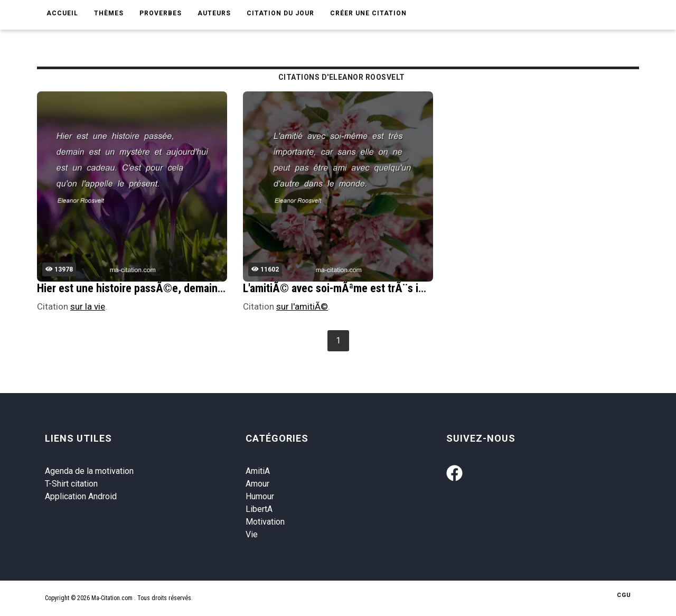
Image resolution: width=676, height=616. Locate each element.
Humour (260, 496)
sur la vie (88, 306)
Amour (257, 484)
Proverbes (161, 13)
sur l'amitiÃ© (302, 306)
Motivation (265, 522)
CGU (624, 595)
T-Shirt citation (71, 484)
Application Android (81, 496)
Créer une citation (368, 13)
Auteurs (214, 13)
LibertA (259, 509)
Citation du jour (280, 13)
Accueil (62, 13)
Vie (252, 534)
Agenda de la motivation (89, 471)
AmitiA (258, 471)
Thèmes (109, 13)
